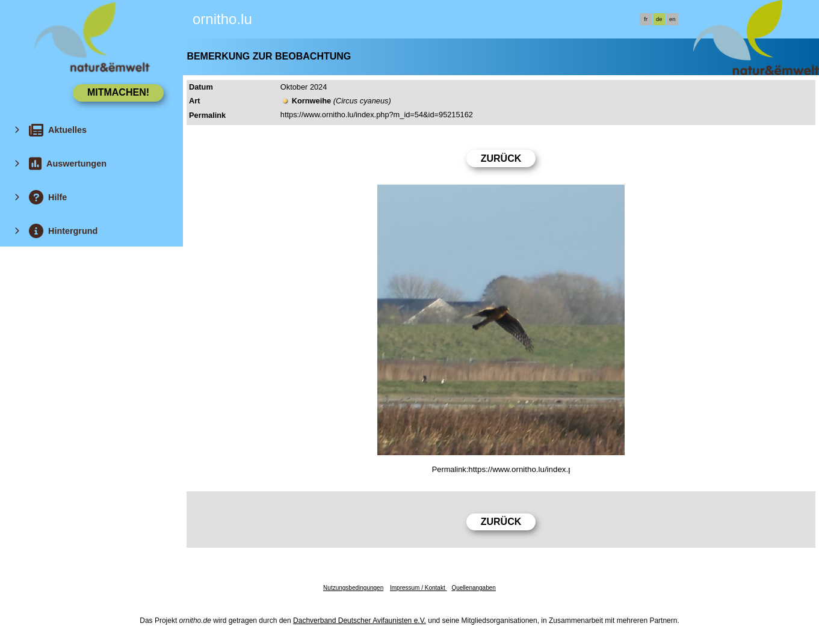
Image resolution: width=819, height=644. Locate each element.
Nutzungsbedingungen (353, 588)
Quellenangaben (473, 588)
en (672, 19)
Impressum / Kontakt (418, 588)
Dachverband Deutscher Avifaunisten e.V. (360, 621)
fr (646, 19)
